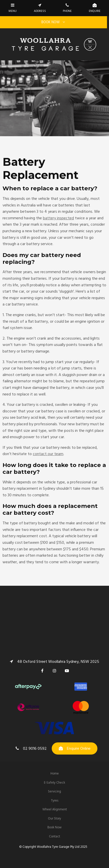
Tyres (55, 801)
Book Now (54, 827)
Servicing (54, 792)
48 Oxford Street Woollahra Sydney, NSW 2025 (58, 662)
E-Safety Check (54, 783)
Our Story (54, 819)
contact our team (48, 454)
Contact (54, 837)
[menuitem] (54, 774)
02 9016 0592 (35, 749)
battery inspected (58, 218)
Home (55, 774)
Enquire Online (79, 749)
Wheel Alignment (55, 810)
